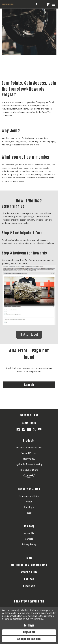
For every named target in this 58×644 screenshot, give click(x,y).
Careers (29, 539)
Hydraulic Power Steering (29, 464)
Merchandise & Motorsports (29, 565)
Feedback (29, 586)
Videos (29, 502)
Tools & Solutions (29, 470)
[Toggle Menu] (54, 4)
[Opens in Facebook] (24, 429)
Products (29, 440)
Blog (29, 513)
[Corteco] (29, 476)
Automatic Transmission (29, 448)
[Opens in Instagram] (18, 429)
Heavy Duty (29, 459)
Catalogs (29, 507)
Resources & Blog (29, 489)
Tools (29, 558)
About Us (29, 533)
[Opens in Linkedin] (29, 429)
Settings (29, 625)
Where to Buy (29, 572)
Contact (29, 579)
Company (29, 526)
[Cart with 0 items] (48, 4)
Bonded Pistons (29, 453)
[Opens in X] (34, 429)
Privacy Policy (29, 544)
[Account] (36, 4)
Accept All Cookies (29, 639)
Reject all (29, 632)
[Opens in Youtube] (40, 429)
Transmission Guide (29, 496)
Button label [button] (29, 335)
